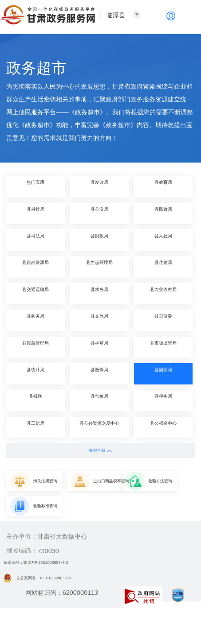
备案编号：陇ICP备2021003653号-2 (55, 593)
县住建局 (163, 266)
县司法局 (35, 240)
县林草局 (99, 347)
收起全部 (101, 450)
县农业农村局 (163, 293)
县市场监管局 (163, 347)
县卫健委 (163, 320)
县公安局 (99, 213)
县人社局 (163, 240)
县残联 (35, 400)
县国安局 (163, 374)
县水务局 (99, 293)
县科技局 (35, 213)
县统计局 (35, 374)
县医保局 (99, 374)
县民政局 (163, 213)
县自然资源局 (35, 266)
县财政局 (99, 240)
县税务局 (163, 400)
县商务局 (35, 320)
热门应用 (35, 186)
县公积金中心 (163, 427)
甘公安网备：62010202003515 (53, 608)
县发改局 (99, 186)
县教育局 (163, 186)
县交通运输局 (35, 293)
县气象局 (99, 400)
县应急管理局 (35, 347)
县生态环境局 (99, 266)
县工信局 (35, 427)
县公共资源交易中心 (99, 427)
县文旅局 (99, 320)
